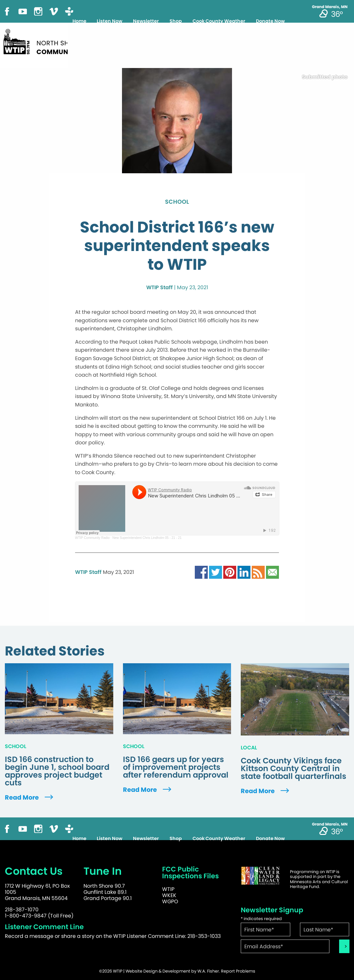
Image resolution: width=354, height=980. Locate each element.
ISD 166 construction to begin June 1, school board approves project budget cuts (57, 771)
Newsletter (146, 21)
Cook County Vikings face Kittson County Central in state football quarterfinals (293, 769)
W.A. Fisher (208, 971)
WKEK (169, 895)
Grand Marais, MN (330, 7)
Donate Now (270, 21)
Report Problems (238, 971)
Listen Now (110, 21)
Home (79, 21)
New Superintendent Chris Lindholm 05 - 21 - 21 (147, 538)
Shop (176, 21)
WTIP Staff (160, 287)
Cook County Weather (219, 21)
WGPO (170, 901)
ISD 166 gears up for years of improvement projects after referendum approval (176, 767)
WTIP (168, 889)
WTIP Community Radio (92, 538)
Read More (30, 798)
